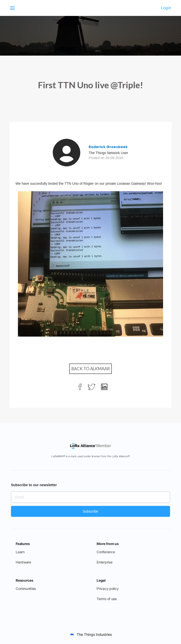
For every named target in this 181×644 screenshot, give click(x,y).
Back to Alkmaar (91, 369)
